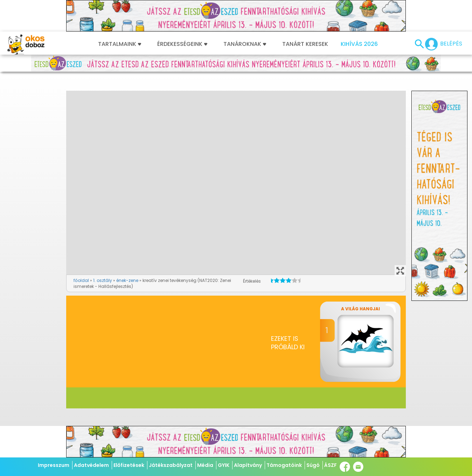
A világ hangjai (360, 309)
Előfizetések (129, 465)
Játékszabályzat (171, 465)
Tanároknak (245, 44)
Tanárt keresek (305, 44)
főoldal (81, 280)
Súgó (313, 465)
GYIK (224, 465)
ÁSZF (331, 465)
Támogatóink (284, 465)
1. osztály (103, 280)
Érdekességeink (182, 44)
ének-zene (127, 280)
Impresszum (54, 465)
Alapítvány (248, 465)
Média (205, 465)
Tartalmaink (120, 44)
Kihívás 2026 (359, 44)
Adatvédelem (91, 465)
